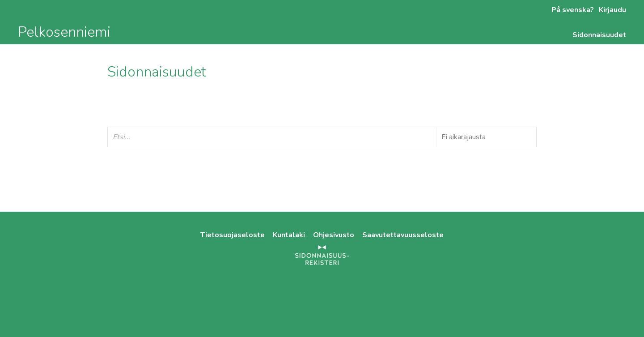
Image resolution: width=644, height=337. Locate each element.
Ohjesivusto (335, 235)
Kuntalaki (290, 235)
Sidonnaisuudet (599, 35)
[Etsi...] (322, 137)
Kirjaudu (612, 10)
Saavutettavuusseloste (403, 235)
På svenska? (573, 10)
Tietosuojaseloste (233, 235)
